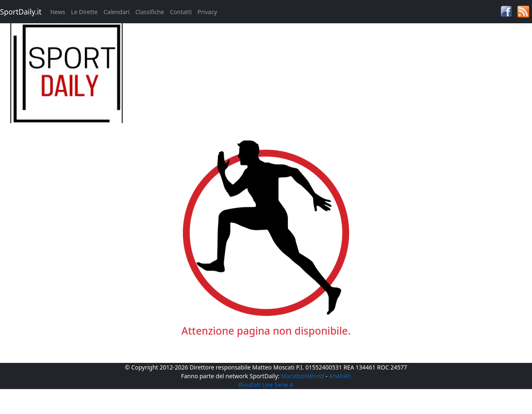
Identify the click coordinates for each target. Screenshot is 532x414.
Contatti (181, 12)
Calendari (117, 12)
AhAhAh (340, 376)
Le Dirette (84, 12)
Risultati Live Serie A (266, 385)
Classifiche (150, 12)
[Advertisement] (333, 81)
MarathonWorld (303, 376)
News (58, 12)
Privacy (207, 12)
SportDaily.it (21, 12)
